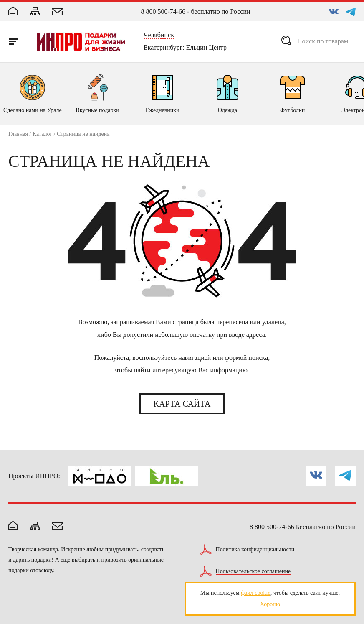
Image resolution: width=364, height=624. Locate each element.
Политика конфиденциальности (255, 550)
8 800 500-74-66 (163, 11)
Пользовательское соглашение (253, 571)
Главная (18, 134)
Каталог (42, 134)
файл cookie (256, 593)
